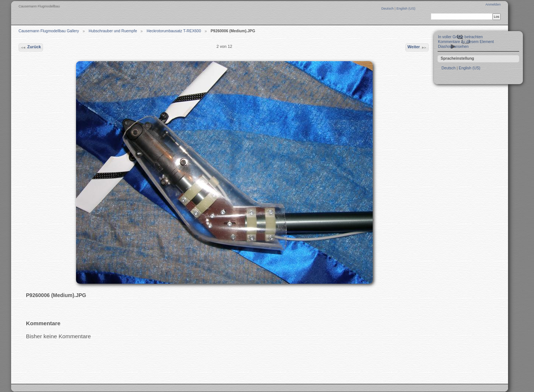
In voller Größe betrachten (460, 37)
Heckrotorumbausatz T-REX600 (174, 31)
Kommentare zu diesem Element (466, 42)
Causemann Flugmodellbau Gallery (49, 31)
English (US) (406, 9)
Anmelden (493, 4)
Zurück (31, 47)
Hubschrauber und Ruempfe (113, 31)
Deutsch (388, 9)
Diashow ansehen (453, 47)
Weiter (417, 47)
